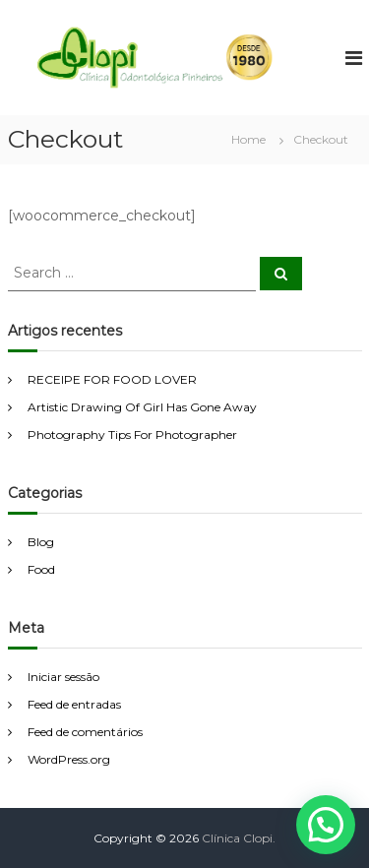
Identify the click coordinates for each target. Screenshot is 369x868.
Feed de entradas (74, 704)
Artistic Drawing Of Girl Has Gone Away (142, 407)
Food (41, 569)
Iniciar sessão (63, 677)
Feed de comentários (85, 732)
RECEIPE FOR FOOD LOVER (112, 379)
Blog (41, 542)
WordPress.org (69, 759)
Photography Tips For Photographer (132, 434)
